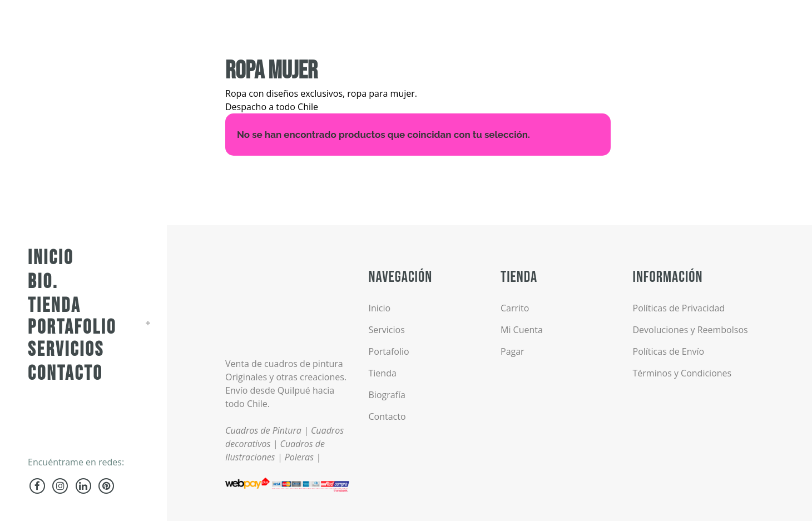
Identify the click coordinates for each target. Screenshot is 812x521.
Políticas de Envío (669, 351)
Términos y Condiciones (682, 373)
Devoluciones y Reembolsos (690, 330)
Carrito (515, 308)
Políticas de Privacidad (679, 308)
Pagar (513, 351)
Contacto (387, 416)
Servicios (387, 330)
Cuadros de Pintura (263, 430)
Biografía (387, 395)
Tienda (383, 373)
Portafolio (389, 351)
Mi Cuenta (522, 330)
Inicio (380, 308)
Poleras (299, 457)
